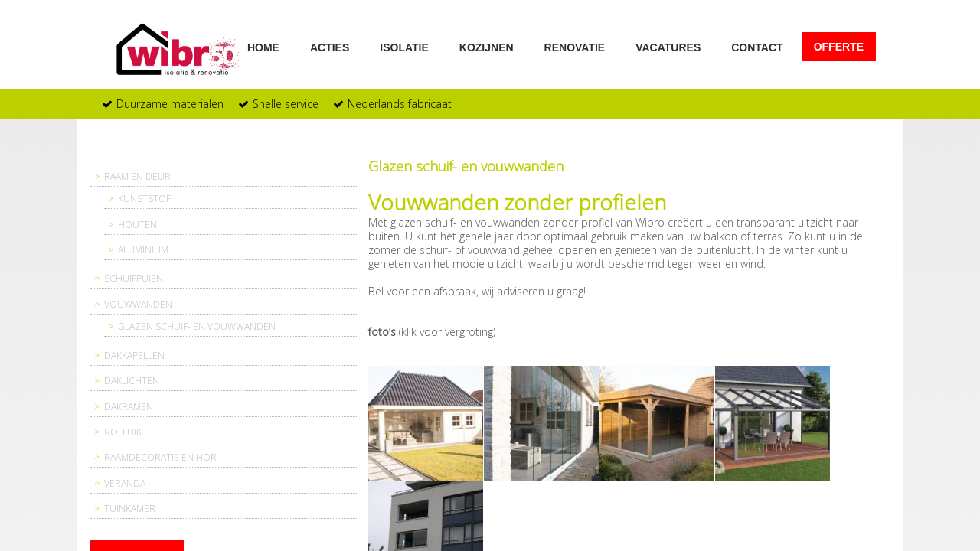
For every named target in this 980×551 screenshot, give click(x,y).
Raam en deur (137, 176)
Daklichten (132, 381)
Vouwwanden (138, 304)
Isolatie (404, 47)
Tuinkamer (130, 509)
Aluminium (143, 250)
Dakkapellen (134, 355)
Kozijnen (487, 47)
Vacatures (668, 47)
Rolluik (123, 432)
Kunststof (144, 199)
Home (263, 47)
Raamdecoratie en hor (160, 457)
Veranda (125, 483)
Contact (757, 47)
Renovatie (575, 47)
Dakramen (129, 407)
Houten (137, 225)
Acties (330, 47)
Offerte (839, 47)
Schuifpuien (134, 278)
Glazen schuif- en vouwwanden (197, 326)
